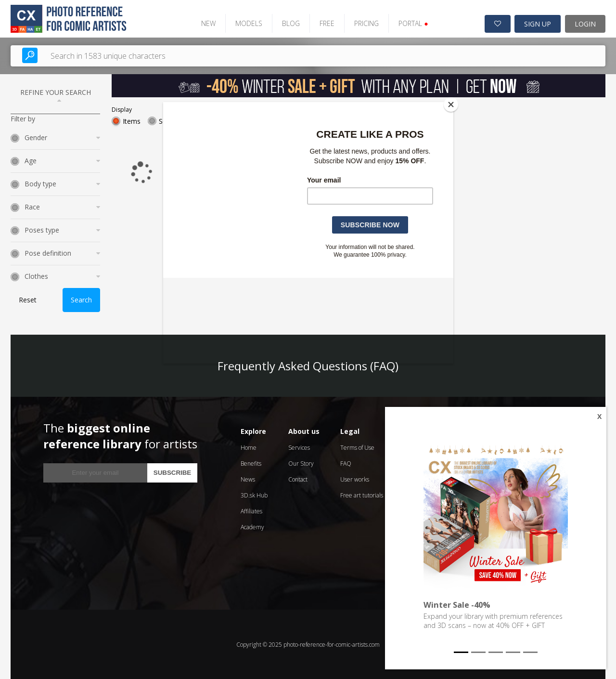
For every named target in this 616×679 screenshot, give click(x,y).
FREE (326, 23)
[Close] (451, 104)
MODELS (247, 23)
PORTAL (412, 23)
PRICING (365, 23)
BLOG (289, 23)
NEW (207, 23)
